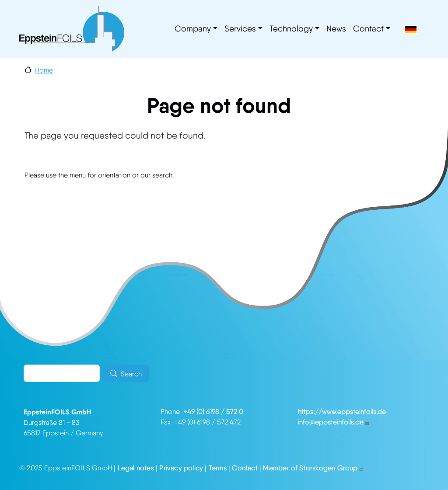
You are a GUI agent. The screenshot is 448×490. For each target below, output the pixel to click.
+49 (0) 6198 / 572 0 (213, 412)
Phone (172, 412)
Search (131, 374)
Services (240, 29)
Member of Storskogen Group (313, 468)
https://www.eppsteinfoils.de (342, 412)
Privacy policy (181, 468)
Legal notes (136, 468)
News (336, 29)
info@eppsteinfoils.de (334, 422)
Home (44, 70)
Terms (218, 468)
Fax (167, 422)
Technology (291, 29)
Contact (368, 29)
